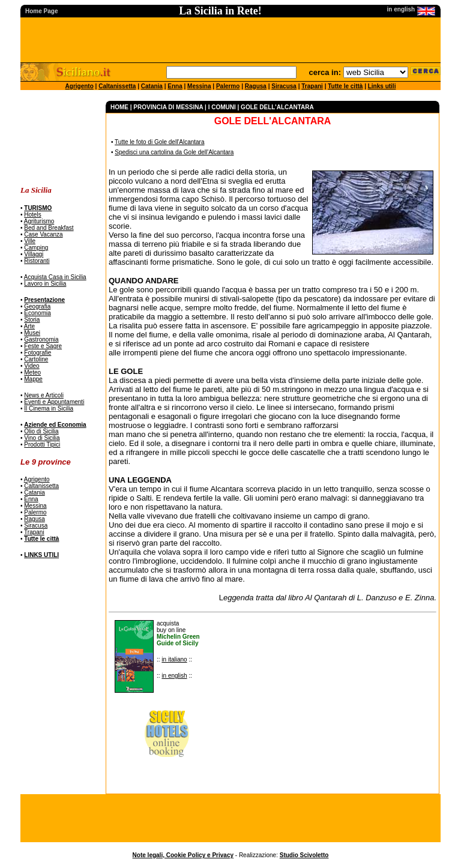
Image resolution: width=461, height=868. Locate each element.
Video (32, 366)
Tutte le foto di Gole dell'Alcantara (159, 142)
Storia (32, 320)
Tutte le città (345, 86)
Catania (152, 86)
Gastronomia (41, 339)
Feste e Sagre (43, 346)
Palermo (228, 86)
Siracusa (284, 86)
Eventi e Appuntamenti (54, 402)
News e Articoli (44, 395)
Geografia (37, 306)
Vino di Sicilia (42, 438)
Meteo (32, 372)
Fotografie (38, 353)
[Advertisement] (58, 138)
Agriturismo (39, 221)
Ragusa (256, 86)
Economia (37, 313)
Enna (175, 86)
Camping (36, 248)
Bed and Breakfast (49, 228)
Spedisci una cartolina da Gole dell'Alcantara (174, 152)
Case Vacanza (43, 234)
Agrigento (80, 86)
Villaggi (34, 254)
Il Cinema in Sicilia (49, 408)
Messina (199, 86)
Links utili (382, 86)
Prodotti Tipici (42, 445)
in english (174, 676)
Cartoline (36, 359)
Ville (30, 241)
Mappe (33, 379)
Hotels (32, 215)
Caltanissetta (117, 86)
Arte (29, 326)
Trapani (312, 86)
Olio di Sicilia (41, 431)
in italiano (174, 659)
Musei (32, 333)
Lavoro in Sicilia (45, 284)
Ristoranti (37, 261)
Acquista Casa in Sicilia (55, 277)
